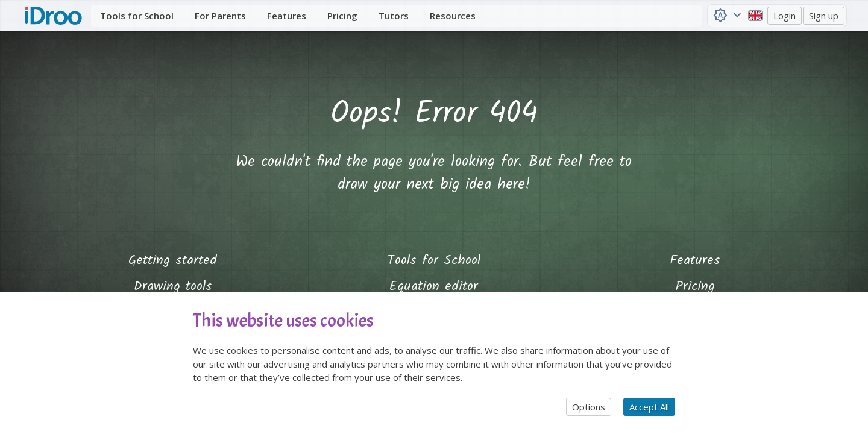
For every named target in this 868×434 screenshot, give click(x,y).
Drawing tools (173, 287)
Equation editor (434, 287)
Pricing (695, 287)
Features (695, 261)
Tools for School (434, 261)
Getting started (173, 261)
